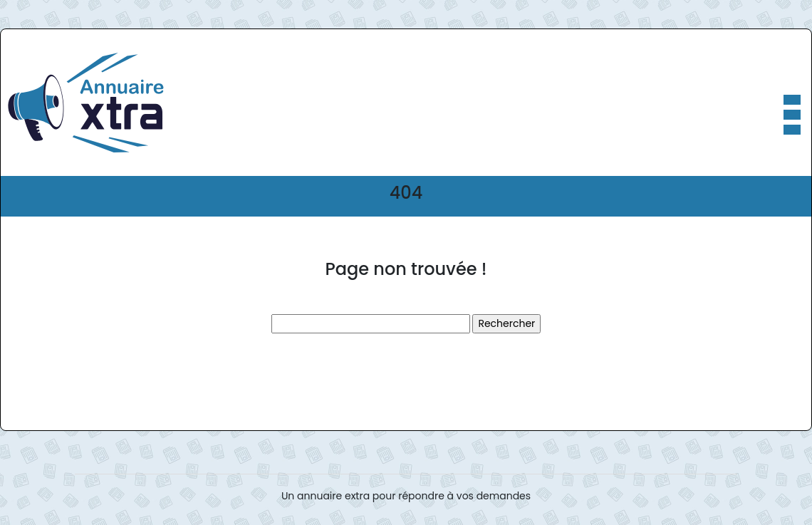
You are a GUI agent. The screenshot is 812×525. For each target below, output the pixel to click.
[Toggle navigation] (791, 103)
